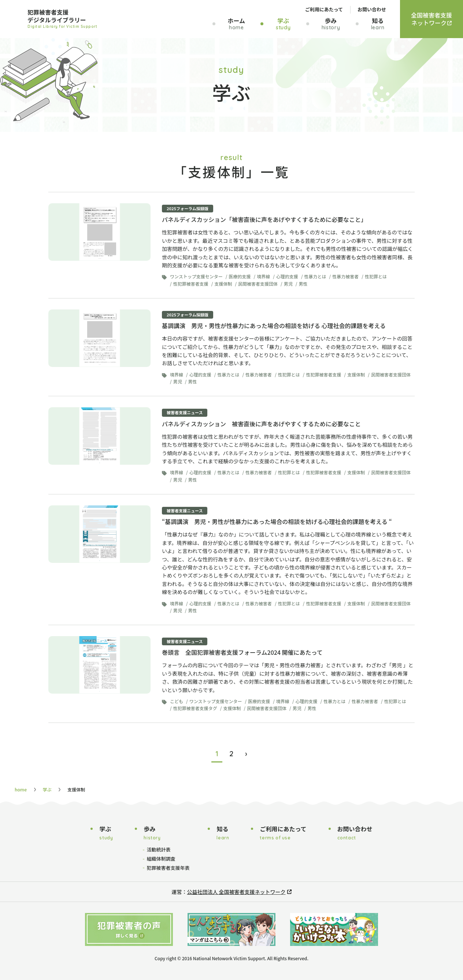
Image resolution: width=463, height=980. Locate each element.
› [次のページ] (246, 753)
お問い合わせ (372, 9)
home (21, 789)
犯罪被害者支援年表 (168, 868)
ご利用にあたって (324, 9)
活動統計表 (158, 849)
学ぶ (47, 789)
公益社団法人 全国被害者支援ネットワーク (236, 892)
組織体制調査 (161, 859)
